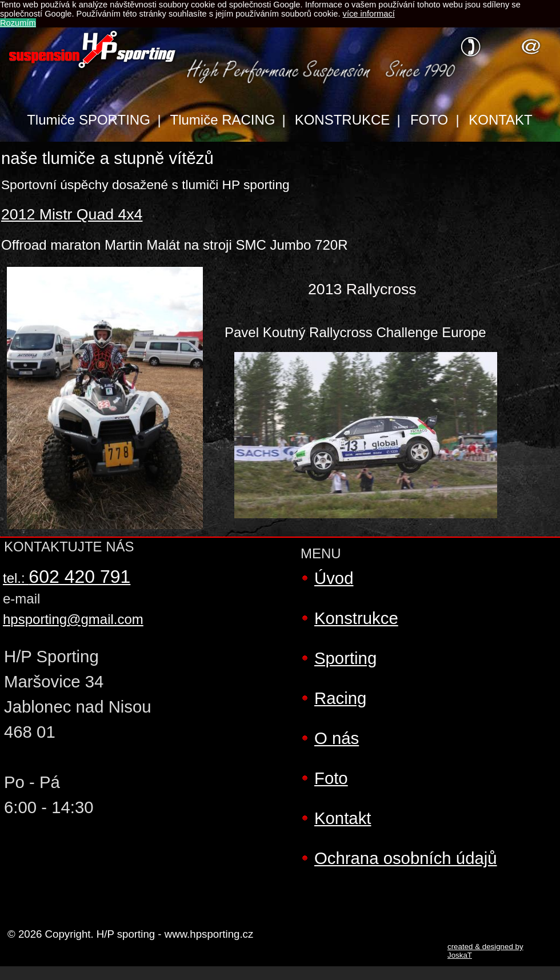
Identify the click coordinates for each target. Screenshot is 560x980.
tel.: (67, 578)
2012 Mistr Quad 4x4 (72, 214)
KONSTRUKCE (343, 120)
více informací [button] (369, 14)
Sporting (345, 658)
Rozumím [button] (18, 23)
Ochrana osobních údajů (406, 858)
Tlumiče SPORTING (89, 120)
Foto (331, 778)
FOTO (429, 120)
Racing (340, 698)
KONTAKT (501, 120)
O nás (337, 738)
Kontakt (343, 818)
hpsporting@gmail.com (73, 619)
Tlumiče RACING (222, 120)
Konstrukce (356, 618)
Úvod (334, 578)
